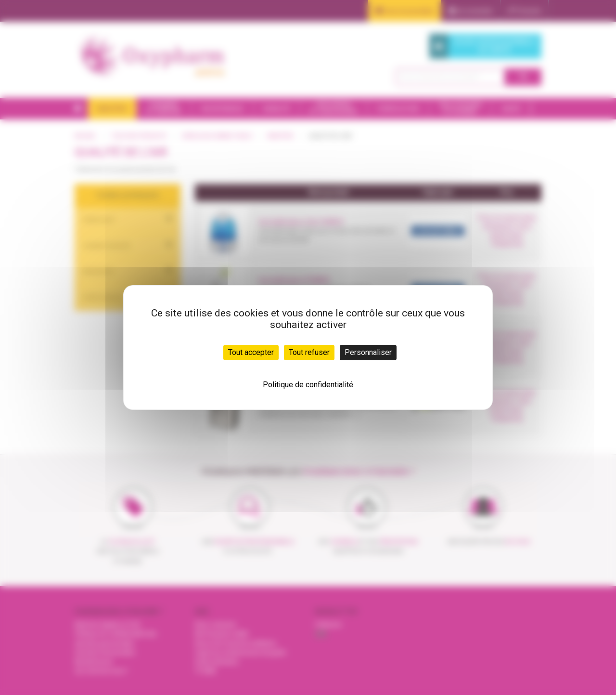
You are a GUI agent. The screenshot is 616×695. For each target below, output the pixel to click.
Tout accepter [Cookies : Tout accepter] (251, 352)
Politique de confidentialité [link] (308, 385)
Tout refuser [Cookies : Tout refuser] (309, 352)
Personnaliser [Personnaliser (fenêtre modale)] (368, 352)
